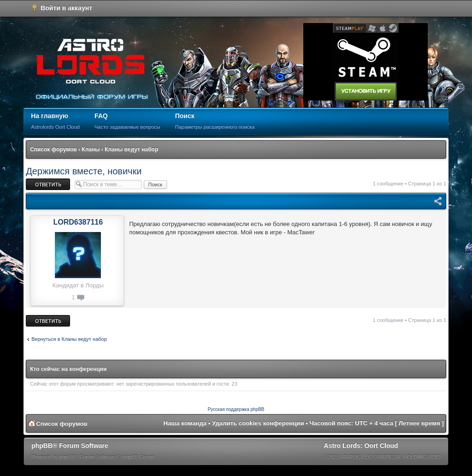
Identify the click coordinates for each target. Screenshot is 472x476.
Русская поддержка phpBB (236, 409)
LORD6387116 (78, 222)
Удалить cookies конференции (258, 423)
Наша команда (185, 423)
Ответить (48, 184)
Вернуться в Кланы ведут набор (69, 339)
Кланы (91, 149)
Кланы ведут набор (131, 149)
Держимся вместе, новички (84, 171)
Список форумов (53, 149)
